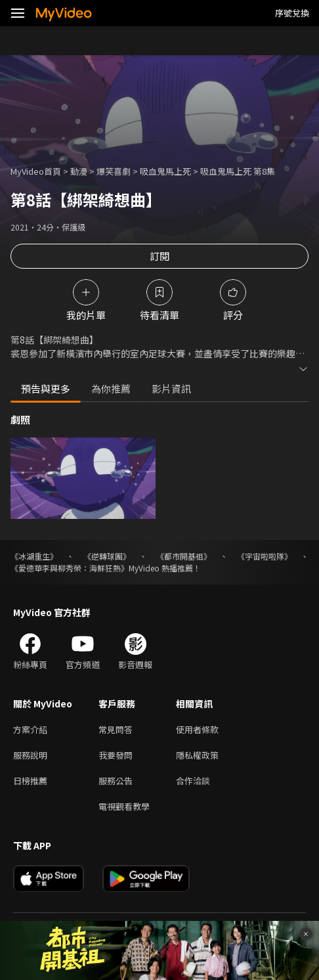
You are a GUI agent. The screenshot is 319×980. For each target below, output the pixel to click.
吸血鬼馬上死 (165, 171)
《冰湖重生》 (34, 556)
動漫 (79, 171)
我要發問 (116, 755)
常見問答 (116, 729)
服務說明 (30, 755)
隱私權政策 (197, 755)
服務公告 (116, 781)
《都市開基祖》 (184, 556)
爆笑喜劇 (114, 171)
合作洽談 (193, 781)
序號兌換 (292, 13)
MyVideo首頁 (36, 171)
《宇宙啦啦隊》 (265, 556)
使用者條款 (197, 729)
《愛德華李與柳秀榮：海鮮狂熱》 (70, 568)
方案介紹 (30, 729)
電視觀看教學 (124, 806)
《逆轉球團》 (107, 556)
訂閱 (159, 256)
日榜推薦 (30, 781)
